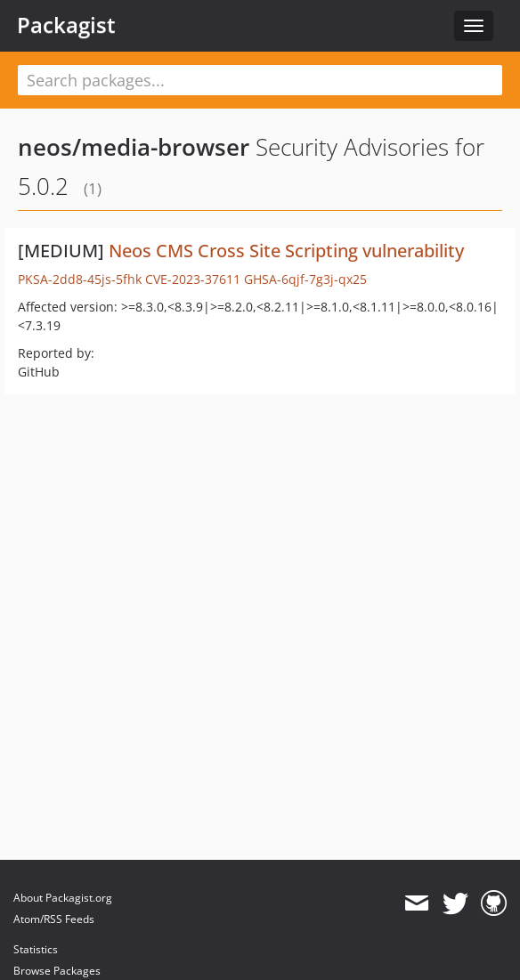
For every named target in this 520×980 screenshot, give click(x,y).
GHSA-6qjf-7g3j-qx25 (305, 279)
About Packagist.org (63, 898)
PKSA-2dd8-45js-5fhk (80, 279)
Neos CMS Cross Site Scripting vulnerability (286, 251)
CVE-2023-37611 (193, 279)
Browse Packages (57, 971)
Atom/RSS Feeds (54, 919)
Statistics (36, 949)
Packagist (66, 25)
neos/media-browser (134, 147)
